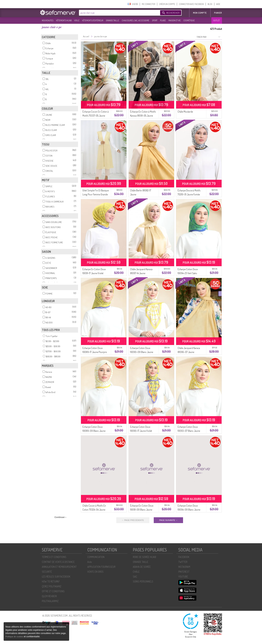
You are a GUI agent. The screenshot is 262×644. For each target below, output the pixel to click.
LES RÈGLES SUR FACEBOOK (56, 577)
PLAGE (163, 20)
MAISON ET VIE (175, 20)
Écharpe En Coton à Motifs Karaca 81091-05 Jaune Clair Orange (143, 116)
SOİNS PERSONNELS (143, 581)
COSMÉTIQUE (189, 20)
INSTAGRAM (184, 567)
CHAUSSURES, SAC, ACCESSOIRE (135, 20)
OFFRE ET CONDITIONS (53, 591)
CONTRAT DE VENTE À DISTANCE (58, 562)
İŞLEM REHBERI (49, 596)
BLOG (210, 4)
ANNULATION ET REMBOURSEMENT (59, 567)
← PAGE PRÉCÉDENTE (133, 520)
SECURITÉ (47, 572)
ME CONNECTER (148, 4)
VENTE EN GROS (95, 572)
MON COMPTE (200, 13)
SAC (135, 577)
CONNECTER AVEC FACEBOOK (191, 4)
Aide (90, 562)
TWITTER (183, 562)
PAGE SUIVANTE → (168, 520)
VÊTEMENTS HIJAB (64, 20)
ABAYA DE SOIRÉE (142, 567)
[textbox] (119, 13)
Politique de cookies (15, 637)
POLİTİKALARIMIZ (50, 601)
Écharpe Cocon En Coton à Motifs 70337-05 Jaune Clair (96, 116)
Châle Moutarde (185, 112)
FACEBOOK (184, 557)
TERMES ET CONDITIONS (54, 557)
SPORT (155, 20)
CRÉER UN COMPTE (167, 4)
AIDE (218, 4)
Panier (218, 13)
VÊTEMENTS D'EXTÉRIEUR (93, 20)
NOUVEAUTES (48, 20)
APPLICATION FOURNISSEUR (101, 567)
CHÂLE (136, 572)
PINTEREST (184, 572)
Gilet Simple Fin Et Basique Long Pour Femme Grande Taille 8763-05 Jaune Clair (96, 194)
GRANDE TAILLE (112, 20)
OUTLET (217, 20)
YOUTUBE (183, 577)
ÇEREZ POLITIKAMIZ (52, 586)
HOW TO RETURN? (51, 581)
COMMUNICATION (96, 557)
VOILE (77, 20)
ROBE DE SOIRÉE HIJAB (144, 557)
